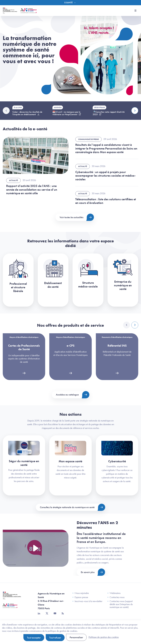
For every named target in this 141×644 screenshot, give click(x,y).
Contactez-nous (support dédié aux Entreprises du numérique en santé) (120, 604)
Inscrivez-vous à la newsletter (87, 601)
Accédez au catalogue (67, 395)
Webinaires (114, 593)
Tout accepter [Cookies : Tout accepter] (34, 638)
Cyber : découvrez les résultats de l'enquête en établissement (27, 113)
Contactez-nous (116, 597)
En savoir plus (88, 572)
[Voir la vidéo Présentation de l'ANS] (36, 548)
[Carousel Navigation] (131, 325)
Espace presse (80, 597)
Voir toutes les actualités (71, 217)
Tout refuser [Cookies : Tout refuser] (55, 638)
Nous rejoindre (81, 593)
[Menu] (71, 3)
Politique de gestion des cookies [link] (104, 637)
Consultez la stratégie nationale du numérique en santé (67, 507)
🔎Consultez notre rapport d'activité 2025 (109, 113)
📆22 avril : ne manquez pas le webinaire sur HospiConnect (66, 113)
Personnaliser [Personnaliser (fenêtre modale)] (76, 637)
